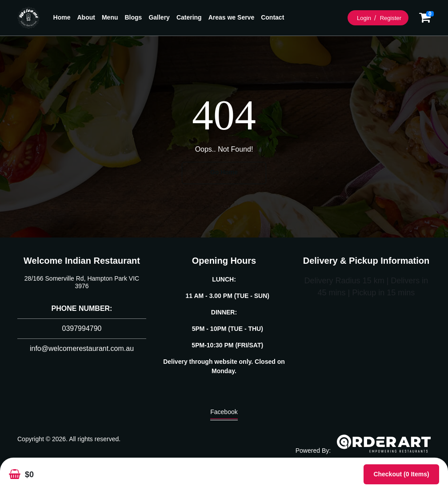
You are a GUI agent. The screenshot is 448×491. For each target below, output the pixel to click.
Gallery (159, 17)
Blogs (134, 17)
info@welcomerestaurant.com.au (82, 348)
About (86, 17)
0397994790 (82, 328)
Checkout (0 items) (401, 474)
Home (62, 17)
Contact (272, 17)
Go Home (224, 172)
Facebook (224, 414)
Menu (110, 17)
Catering (189, 17)
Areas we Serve (232, 17)
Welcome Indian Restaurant (82, 261)
